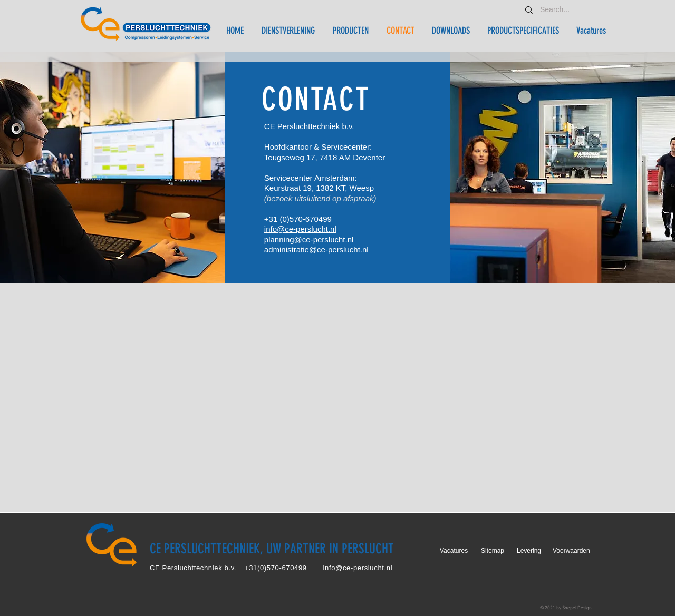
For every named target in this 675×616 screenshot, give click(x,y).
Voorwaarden (571, 551)
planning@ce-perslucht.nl (309, 239)
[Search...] (557, 10)
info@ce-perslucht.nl (300, 229)
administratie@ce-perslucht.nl (316, 250)
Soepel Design (577, 608)
